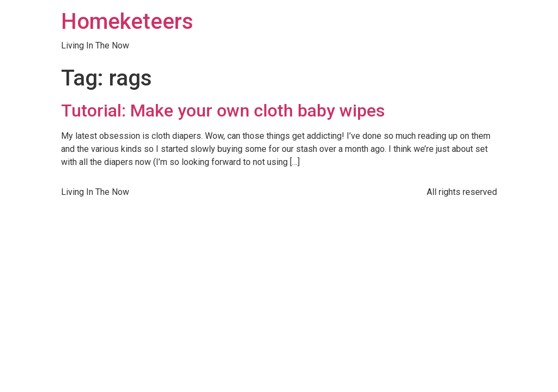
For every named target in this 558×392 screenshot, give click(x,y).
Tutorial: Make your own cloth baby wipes (223, 111)
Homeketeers (127, 22)
